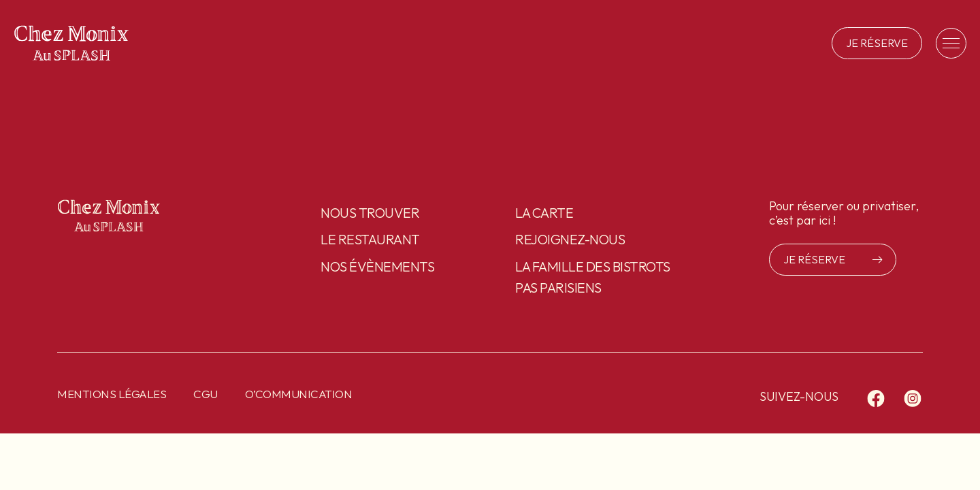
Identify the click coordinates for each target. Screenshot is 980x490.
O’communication (299, 394)
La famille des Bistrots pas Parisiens (593, 277)
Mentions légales (112, 394)
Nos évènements (377, 266)
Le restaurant (370, 239)
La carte (544, 213)
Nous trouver (370, 213)
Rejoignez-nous (570, 239)
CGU (206, 394)
